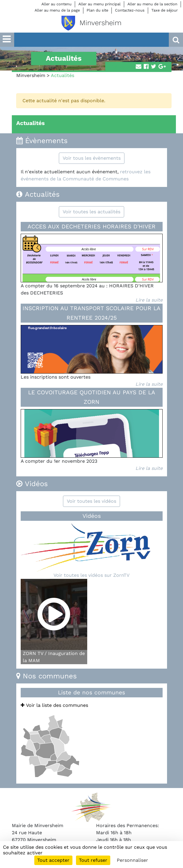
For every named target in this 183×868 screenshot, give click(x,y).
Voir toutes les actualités (92, 212)
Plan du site (97, 10)
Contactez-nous (130, 10)
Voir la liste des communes (54, 705)
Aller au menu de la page (57, 10)
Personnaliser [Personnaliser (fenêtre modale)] (132, 860)
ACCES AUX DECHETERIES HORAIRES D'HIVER (92, 226)
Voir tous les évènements (92, 158)
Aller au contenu (56, 4)
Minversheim (31, 75)
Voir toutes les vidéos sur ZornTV (92, 575)
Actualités (30, 123)
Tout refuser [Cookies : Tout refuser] (93, 860)
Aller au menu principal (99, 4)
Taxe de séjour (165, 10)
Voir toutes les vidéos (92, 501)
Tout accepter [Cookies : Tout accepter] (53, 860)
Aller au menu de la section (152, 4)
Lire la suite (149, 300)
